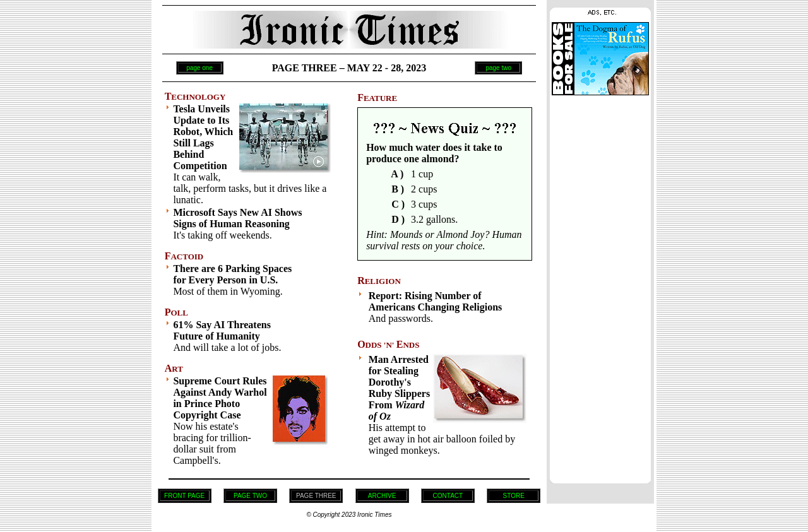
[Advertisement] (600, 286)
